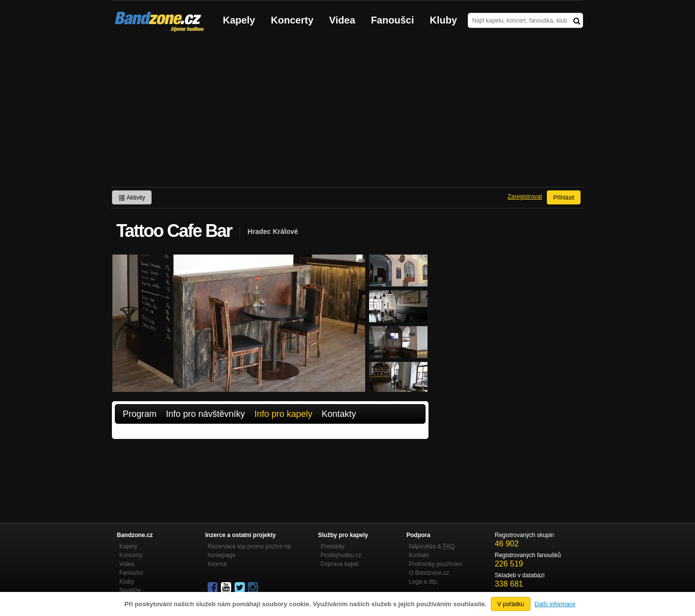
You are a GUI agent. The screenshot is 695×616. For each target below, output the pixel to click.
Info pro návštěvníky (205, 414)
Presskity (333, 546)
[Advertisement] (347, 113)
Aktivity (132, 198)
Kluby (444, 20)
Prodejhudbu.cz (341, 555)
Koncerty (292, 20)
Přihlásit (564, 198)
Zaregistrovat (525, 197)
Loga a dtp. (424, 582)
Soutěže (130, 590)
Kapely (239, 20)
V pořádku (511, 604)
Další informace (555, 604)
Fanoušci (393, 20)
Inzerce (217, 564)
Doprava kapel (339, 564)
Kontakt (419, 555)
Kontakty (339, 414)
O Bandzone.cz (429, 573)
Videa (342, 20)
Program (140, 414)
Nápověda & (432, 546)
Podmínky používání (436, 564)
